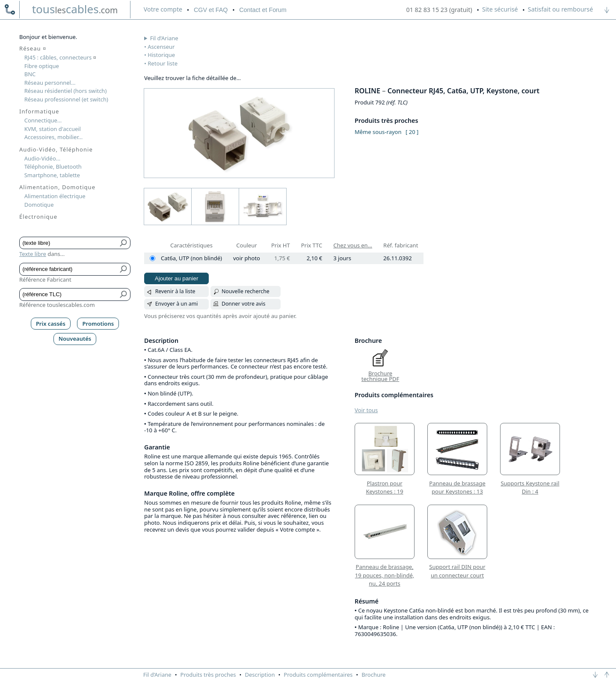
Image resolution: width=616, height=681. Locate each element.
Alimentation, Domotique (57, 187)
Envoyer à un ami (177, 304)
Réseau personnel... (50, 83)
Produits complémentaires (318, 675)
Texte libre (33, 254)
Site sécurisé (500, 9)
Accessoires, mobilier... (53, 137)
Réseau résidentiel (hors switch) (66, 91)
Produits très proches (208, 675)
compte (163, 9)
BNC (30, 74)
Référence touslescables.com (57, 305)
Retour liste (163, 63)
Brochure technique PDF (381, 376)
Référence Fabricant (45, 280)
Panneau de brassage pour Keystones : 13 (457, 488)
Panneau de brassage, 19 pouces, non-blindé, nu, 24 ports (385, 575)
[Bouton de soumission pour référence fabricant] (124, 269)
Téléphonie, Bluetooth (53, 167)
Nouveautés (75, 339)
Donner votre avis (244, 304)
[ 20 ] (412, 132)
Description (260, 675)
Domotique (39, 205)
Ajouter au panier (177, 278)
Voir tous (366, 410)
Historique (161, 55)
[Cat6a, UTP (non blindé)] (153, 258)
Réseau (33, 48)
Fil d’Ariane (164, 38)
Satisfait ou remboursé (560, 9)
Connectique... (43, 120)
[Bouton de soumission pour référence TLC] (124, 294)
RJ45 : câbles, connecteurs (60, 57)
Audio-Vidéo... (43, 158)
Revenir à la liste (175, 291)
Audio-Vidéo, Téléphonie (56, 149)
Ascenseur (161, 47)
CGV (211, 10)
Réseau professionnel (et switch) (66, 99)
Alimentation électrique (55, 196)
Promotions (98, 324)
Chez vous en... (353, 245)
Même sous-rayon (378, 132)
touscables (75, 9)
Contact (263, 10)
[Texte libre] (69, 243)
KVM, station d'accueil (53, 129)
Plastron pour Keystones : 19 (384, 488)
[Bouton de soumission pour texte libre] (124, 243)
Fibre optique (42, 66)
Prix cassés (51, 324)
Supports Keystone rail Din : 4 (530, 488)
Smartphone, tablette (52, 175)
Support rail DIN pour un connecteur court (457, 571)
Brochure (373, 675)
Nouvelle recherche (246, 291)
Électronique (38, 217)
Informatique (39, 111)
